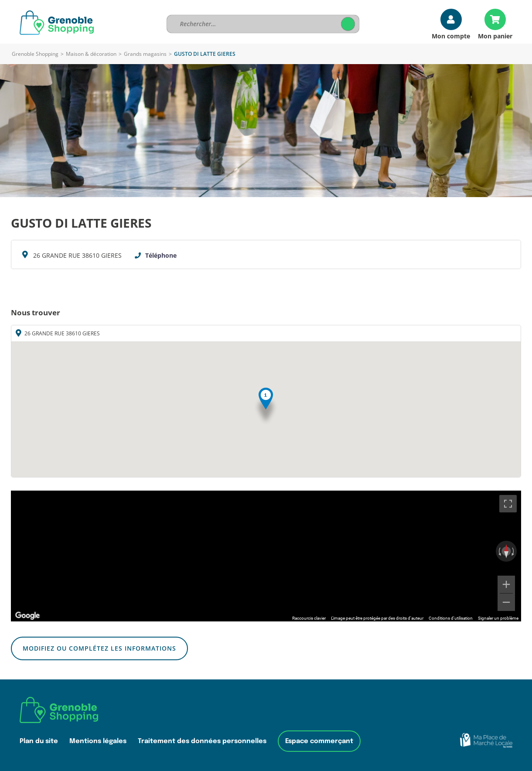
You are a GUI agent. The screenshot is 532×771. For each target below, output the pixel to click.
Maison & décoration (91, 54)
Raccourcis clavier (309, 618)
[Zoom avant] (506, 584)
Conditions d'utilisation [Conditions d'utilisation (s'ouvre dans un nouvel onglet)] (451, 618)
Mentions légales (98, 741)
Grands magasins (145, 54)
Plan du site (39, 741)
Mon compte (451, 36)
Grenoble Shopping (35, 54)
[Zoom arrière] (506, 602)
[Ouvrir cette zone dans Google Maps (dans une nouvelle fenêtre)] (27, 616)
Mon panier (495, 36)
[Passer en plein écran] (508, 504)
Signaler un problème (498, 618)
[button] (266, 407)
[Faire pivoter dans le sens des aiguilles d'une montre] (514, 551)
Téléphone (161, 255)
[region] (266, 556)
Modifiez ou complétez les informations (99, 648)
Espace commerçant (319, 741)
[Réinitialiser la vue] (506, 551)
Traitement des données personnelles (202, 741)
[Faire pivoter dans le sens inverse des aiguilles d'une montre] (499, 551)
